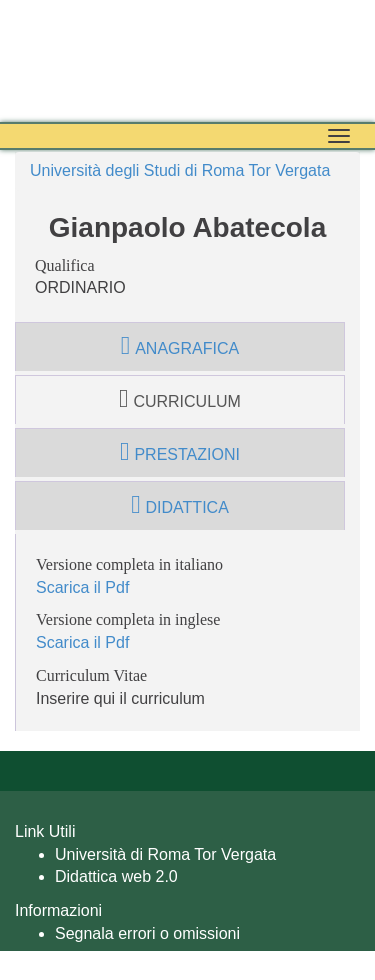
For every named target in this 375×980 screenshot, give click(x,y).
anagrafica (180, 346)
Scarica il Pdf (82, 587)
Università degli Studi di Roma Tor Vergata (180, 170)
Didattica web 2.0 (116, 876)
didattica (180, 505)
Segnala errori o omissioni (147, 933)
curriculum (180, 399)
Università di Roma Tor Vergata (165, 854)
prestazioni (180, 452)
